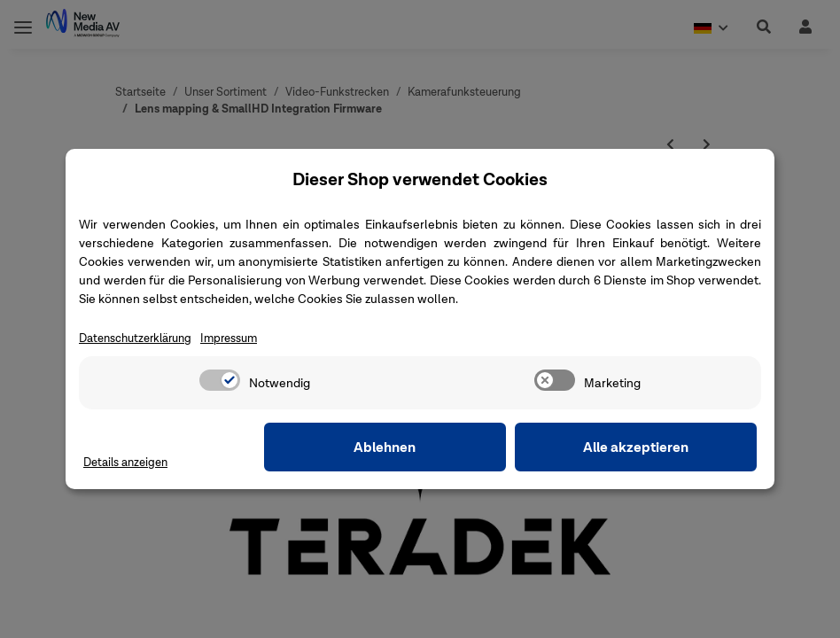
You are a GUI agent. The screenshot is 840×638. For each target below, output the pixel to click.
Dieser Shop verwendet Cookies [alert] (420, 179)
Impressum (244, 339)
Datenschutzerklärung (141, 339)
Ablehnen (482, 448)
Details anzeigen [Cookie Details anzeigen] (130, 463)
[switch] (220, 381)
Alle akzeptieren (669, 448)
